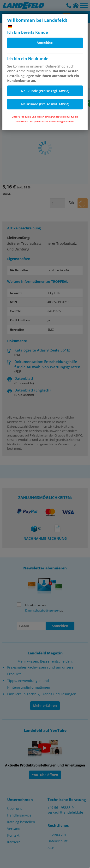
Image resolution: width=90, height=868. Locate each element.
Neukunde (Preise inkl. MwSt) (45, 104)
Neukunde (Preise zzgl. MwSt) (45, 91)
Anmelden (45, 43)
